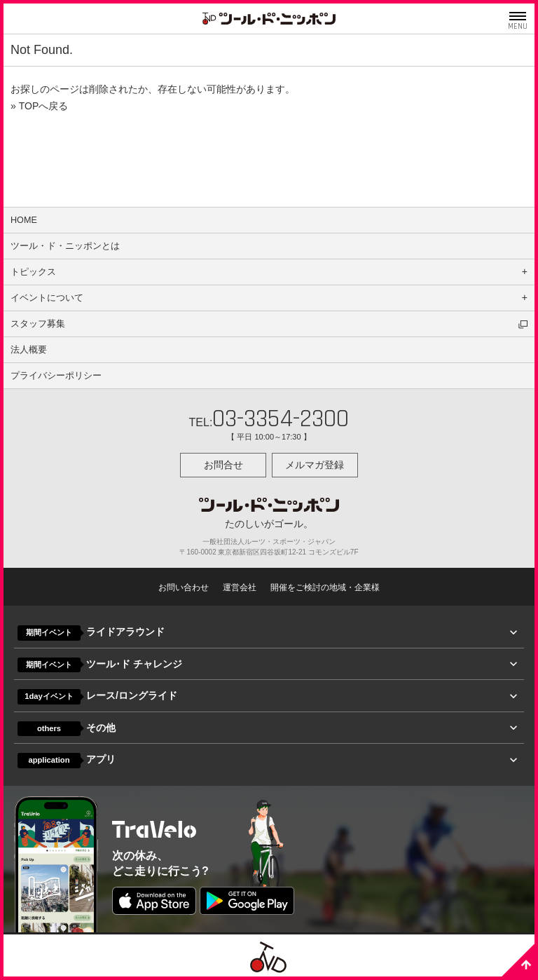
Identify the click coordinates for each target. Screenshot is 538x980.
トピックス (33, 272)
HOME (24, 220)
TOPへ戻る (44, 106)
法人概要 (29, 350)
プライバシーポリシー (56, 376)
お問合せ (223, 465)
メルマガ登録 (315, 465)
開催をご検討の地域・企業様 (325, 587)
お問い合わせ (184, 587)
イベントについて (47, 298)
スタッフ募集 (38, 324)
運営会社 (240, 587)
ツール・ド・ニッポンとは (65, 246)
